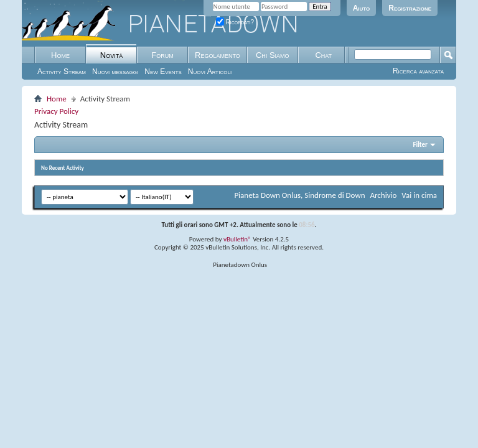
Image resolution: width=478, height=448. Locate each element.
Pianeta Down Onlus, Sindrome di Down (299, 195)
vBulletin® (237, 239)
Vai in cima (419, 195)
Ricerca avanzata (418, 71)
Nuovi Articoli (210, 72)
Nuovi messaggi (115, 72)
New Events (163, 72)
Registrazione (410, 8)
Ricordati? (235, 22)
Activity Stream (62, 72)
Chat (323, 55)
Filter (420, 145)
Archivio (384, 195)
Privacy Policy (56, 111)
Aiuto (362, 8)
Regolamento (218, 55)
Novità (111, 55)
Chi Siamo (273, 55)
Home (60, 55)
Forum (162, 55)
